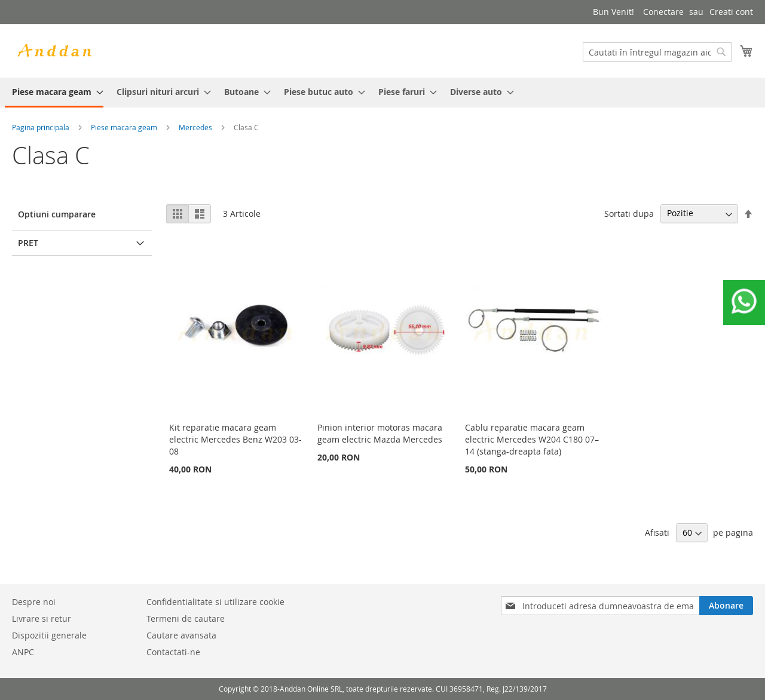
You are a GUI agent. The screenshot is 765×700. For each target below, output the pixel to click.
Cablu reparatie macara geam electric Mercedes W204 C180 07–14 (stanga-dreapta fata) (532, 439)
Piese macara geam (124, 127)
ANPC (23, 652)
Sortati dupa (629, 213)
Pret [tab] (28, 243)
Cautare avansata (181, 635)
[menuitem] (54, 93)
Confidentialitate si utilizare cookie (215, 602)
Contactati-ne (173, 652)
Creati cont (731, 12)
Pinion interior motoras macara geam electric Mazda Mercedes (380, 433)
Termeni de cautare (186, 618)
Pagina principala (41, 127)
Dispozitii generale (49, 635)
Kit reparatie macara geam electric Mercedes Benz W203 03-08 (235, 439)
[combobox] (657, 52)
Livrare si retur (42, 618)
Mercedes (195, 127)
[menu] (382, 93)
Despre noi (34, 602)
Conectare (663, 12)
